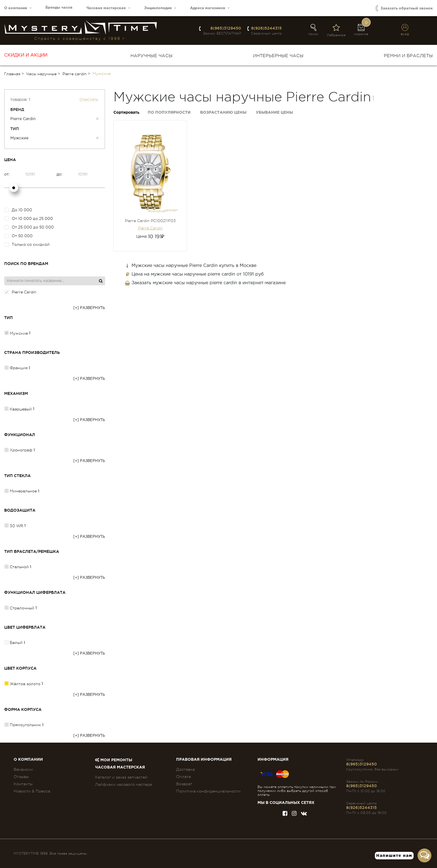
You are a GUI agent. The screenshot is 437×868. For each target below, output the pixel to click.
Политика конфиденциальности (208, 791)
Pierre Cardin (150, 228)
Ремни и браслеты (408, 56)
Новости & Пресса (32, 791)
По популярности (169, 113)
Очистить (89, 100)
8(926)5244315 (266, 28)
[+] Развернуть (89, 308)
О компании (18, 8)
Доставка (185, 769)
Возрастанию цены (223, 113)
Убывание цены (274, 113)
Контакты (23, 784)
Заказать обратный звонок (404, 8)
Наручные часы (151, 56)
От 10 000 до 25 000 (29, 218)
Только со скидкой (27, 244)
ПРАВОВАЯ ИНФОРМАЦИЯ (204, 760)
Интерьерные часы (278, 56)
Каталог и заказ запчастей (121, 777)
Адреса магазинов (210, 8)
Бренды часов (59, 8)
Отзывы (21, 777)
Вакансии (23, 769)
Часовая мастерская (108, 8)
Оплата (184, 777)
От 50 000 (19, 236)
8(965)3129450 (226, 28)
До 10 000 (18, 210)
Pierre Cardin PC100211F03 (150, 221)
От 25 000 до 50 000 (29, 227)
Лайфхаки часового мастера (123, 784)
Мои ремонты (114, 760)
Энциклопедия (160, 8)
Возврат (184, 784)
